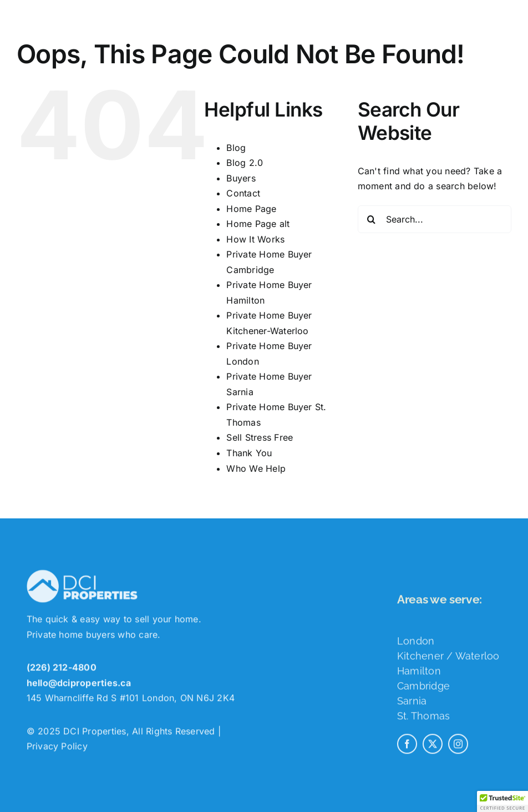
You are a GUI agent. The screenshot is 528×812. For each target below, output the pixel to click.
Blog (236, 148)
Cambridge (423, 689)
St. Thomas (423, 718)
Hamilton (419, 674)
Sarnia (412, 703)
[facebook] (407, 747)
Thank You (249, 453)
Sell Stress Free (260, 437)
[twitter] (433, 747)
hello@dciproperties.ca (79, 685)
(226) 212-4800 (62, 670)
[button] (502, 801)
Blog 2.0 (245, 163)
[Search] (372, 219)
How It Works (255, 239)
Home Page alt (258, 224)
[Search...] (435, 219)
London (416, 644)
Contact (243, 193)
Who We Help (256, 468)
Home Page (251, 209)
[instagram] (458, 747)
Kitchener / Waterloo (448, 659)
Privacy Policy (57, 749)
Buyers (241, 178)
